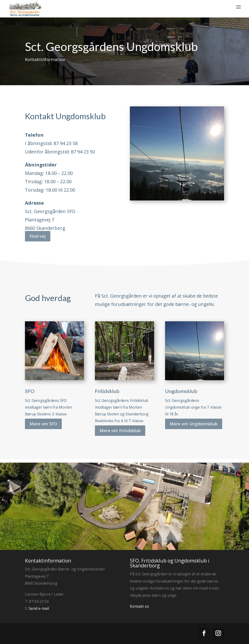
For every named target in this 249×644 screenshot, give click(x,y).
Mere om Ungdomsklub (194, 417)
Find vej (38, 230)
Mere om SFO (43, 417)
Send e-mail (39, 608)
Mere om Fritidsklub (120, 424)
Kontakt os (139, 606)
